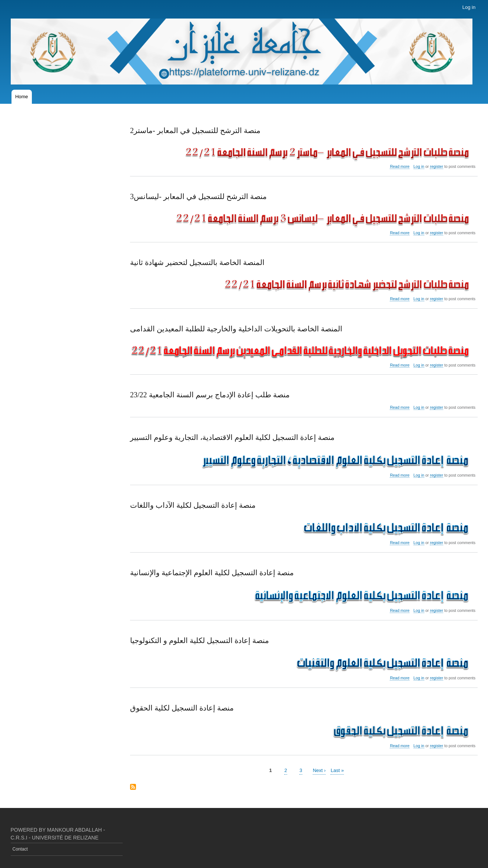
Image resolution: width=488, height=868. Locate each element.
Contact (20, 849)
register (436, 166)
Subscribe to (133, 787)
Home (22, 97)
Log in (469, 7)
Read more (400, 167)
